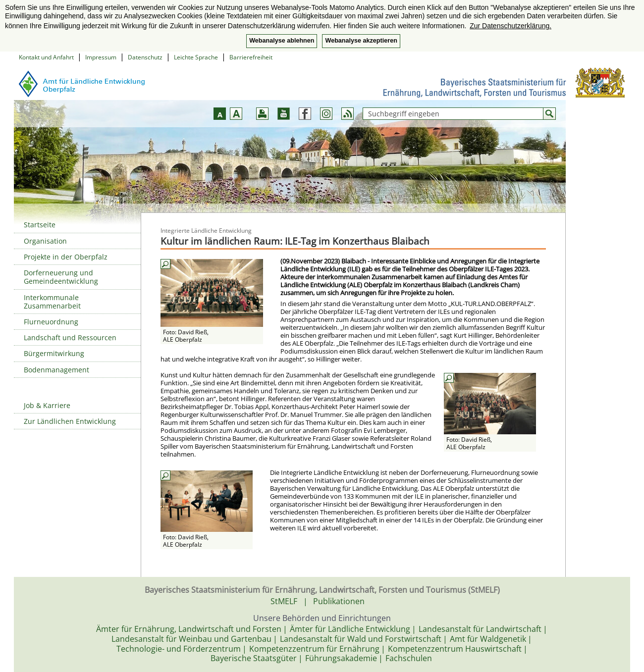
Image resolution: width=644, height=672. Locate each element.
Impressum (101, 57)
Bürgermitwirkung (54, 353)
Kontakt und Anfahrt (46, 57)
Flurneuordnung (51, 322)
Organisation (45, 241)
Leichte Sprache (196, 57)
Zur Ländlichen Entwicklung (70, 421)
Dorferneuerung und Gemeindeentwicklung (61, 277)
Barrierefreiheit (251, 57)
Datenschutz (145, 57)
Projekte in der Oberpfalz (66, 257)
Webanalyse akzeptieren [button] (361, 41)
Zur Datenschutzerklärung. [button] (510, 26)
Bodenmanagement (56, 370)
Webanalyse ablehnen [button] (282, 41)
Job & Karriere (47, 405)
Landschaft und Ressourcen (70, 337)
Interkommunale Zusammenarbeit (52, 302)
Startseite (40, 225)
